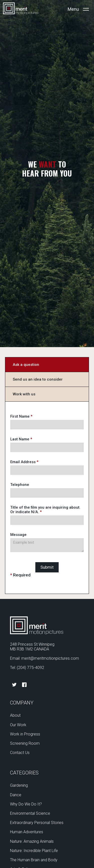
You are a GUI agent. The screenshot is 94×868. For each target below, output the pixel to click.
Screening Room (25, 743)
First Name (21, 416)
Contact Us (20, 753)
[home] (21, 9)
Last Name (21, 439)
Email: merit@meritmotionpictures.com (44, 658)
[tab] (47, 365)
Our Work (18, 725)
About (15, 715)
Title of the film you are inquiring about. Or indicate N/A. (45, 510)
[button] (78, 9)
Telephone (20, 485)
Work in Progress (25, 734)
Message (18, 535)
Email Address (24, 462)
